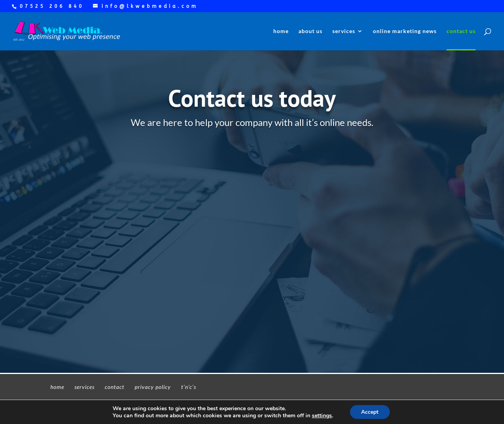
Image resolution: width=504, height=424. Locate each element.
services (344, 31)
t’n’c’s (189, 387)
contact (115, 387)
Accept (370, 412)
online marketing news (405, 31)
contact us (461, 31)
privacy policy (153, 387)
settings (321, 415)
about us (310, 31)
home (281, 31)
